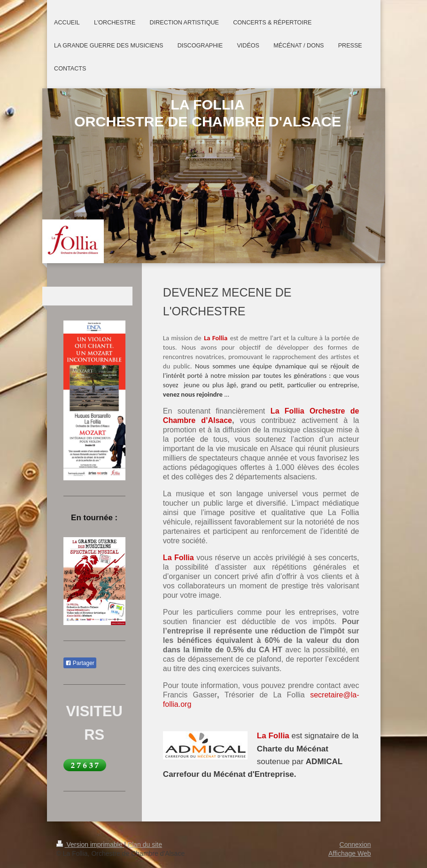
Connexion (355, 845)
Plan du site (145, 845)
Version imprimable (90, 845)
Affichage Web (350, 853)
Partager (80, 663)
